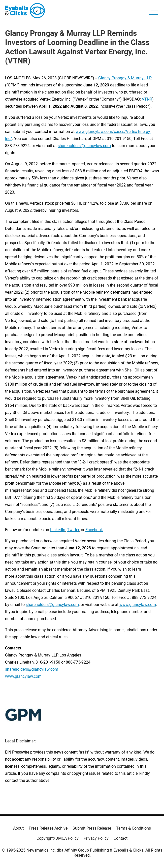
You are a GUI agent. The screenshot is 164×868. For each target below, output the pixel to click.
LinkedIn (58, 530)
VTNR (147, 99)
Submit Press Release (92, 828)
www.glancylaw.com (138, 605)
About (18, 828)
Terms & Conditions (134, 828)
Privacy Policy (96, 838)
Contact (121, 838)
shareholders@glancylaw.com (84, 146)
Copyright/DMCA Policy (58, 838)
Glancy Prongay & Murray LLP (125, 78)
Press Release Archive (48, 828)
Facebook (94, 530)
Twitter (73, 530)
